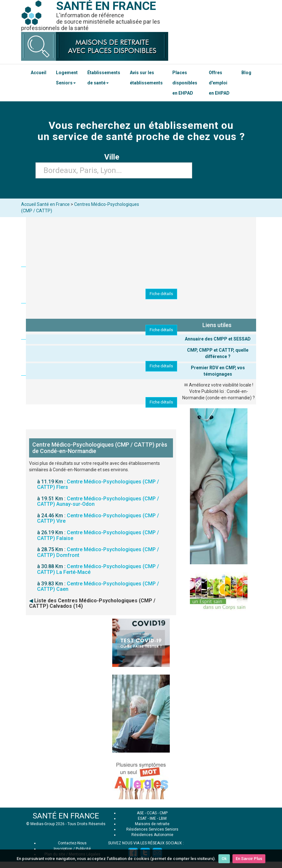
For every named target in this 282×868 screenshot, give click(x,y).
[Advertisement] (141, 660)
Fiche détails (161, 294)
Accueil (39, 73)
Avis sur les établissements (146, 78)
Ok (224, 859)
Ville (114, 157)
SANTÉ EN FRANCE (66, 816)
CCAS (152, 813)
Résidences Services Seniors (152, 829)
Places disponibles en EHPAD (185, 83)
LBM (163, 818)
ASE (140, 813)
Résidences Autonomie (152, 835)
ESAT (142, 818)
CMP (164, 813)
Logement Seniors (67, 78)
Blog (246, 73)
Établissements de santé (104, 78)
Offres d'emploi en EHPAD (219, 83)
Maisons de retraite (152, 824)
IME (153, 818)
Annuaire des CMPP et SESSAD (218, 339)
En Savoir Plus (249, 859)
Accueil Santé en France (45, 204)
